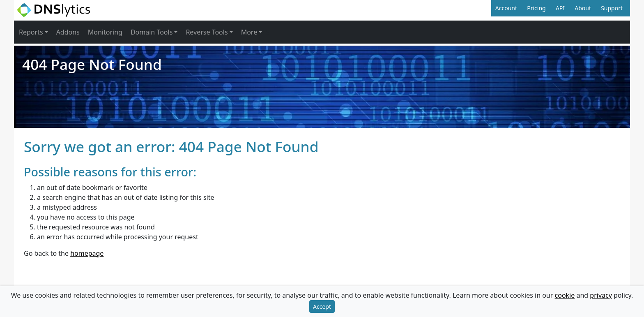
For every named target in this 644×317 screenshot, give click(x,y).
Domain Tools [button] (152, 32)
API (560, 8)
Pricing (536, 8)
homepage (87, 253)
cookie (565, 295)
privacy (601, 295)
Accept (322, 307)
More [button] (249, 32)
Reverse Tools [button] (207, 32)
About (583, 8)
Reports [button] (31, 32)
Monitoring (105, 32)
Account (506, 8)
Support (612, 8)
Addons (68, 32)
